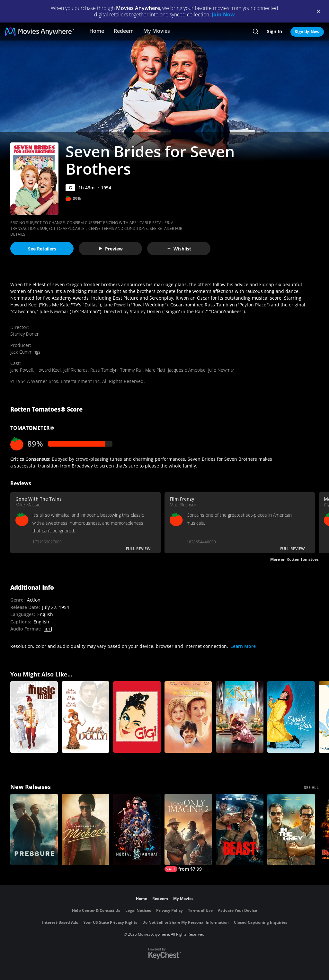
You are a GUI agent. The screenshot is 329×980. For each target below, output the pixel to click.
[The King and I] (240, 717)
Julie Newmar (221, 370)
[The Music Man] (34, 717)
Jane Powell (22, 370)
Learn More (243, 646)
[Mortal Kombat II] (137, 830)
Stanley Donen (25, 334)
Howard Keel (48, 370)
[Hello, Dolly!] (85, 717)
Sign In (275, 31)
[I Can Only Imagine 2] (188, 833)
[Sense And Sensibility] (188, 717)
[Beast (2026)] (240, 830)
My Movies (157, 31)
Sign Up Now (307, 32)
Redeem (124, 31)
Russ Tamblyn (104, 370)
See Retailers (42, 249)
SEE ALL (311, 788)
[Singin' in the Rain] (291, 717)
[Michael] (85, 830)
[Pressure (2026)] (34, 830)
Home (97, 31)
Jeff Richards (76, 370)
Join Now (223, 14)
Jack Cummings (25, 352)
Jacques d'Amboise (187, 370)
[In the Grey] (291, 830)
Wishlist (179, 249)
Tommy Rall (131, 370)
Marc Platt (155, 370)
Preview (111, 249)
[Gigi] (137, 717)
